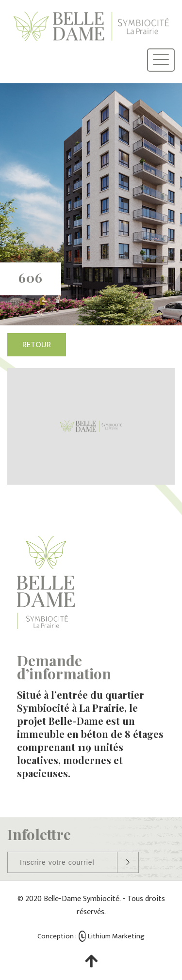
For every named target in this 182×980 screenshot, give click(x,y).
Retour (37, 345)
